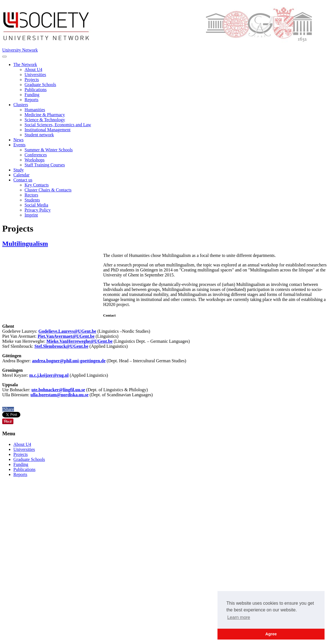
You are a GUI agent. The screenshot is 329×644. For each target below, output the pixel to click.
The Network (25, 65)
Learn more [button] (239, 617)
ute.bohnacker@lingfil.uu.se (58, 390)
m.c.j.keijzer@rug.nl (49, 375)
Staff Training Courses (45, 165)
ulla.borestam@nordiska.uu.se (59, 395)
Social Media (36, 205)
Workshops (35, 160)
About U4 (33, 70)
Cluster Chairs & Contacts (48, 190)
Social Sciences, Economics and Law (58, 125)
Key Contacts (37, 185)
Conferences (36, 155)
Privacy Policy (38, 210)
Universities (35, 75)
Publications (36, 90)
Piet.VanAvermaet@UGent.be (66, 336)
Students (32, 200)
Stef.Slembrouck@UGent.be (61, 346)
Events (20, 145)
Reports (32, 100)
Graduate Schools (40, 85)
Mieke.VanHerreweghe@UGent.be (80, 341)
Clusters (21, 105)
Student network (39, 135)
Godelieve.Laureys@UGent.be (67, 331)
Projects (32, 80)
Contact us (23, 180)
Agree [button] (271, 634)
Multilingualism (25, 244)
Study (19, 170)
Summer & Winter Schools (49, 150)
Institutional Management (48, 130)
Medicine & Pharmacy (45, 115)
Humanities (35, 110)
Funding (32, 95)
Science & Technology (45, 120)
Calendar (21, 175)
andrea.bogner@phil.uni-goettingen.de (69, 361)
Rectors (31, 195)
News (18, 140)
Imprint (31, 215)
